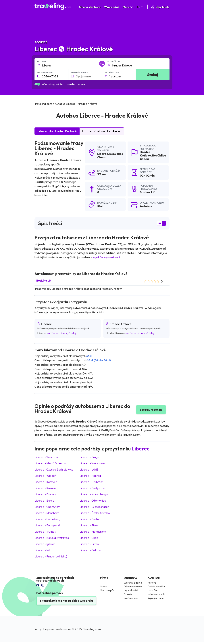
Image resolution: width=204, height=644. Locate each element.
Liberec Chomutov (47, 507)
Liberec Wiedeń (45, 476)
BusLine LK (44, 280)
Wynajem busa (156, 598)
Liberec (103, 154)
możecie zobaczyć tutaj (62, 333)
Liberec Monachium (93, 532)
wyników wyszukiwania (107, 257)
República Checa (110, 155)
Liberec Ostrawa (91, 550)
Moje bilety (160, 7)
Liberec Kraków (45, 488)
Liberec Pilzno (89, 544)
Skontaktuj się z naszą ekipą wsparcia (66, 601)
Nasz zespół (107, 590)
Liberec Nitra (43, 550)
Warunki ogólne (133, 583)
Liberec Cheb (89, 538)
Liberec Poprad (90, 476)
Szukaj (153, 75)
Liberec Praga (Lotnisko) (51, 556)
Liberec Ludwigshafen (94, 507)
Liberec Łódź (89, 469)
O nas (103, 586)
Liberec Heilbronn (92, 482)
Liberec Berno (44, 500)
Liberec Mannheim (47, 513)
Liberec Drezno (45, 494)
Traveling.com (92, 629)
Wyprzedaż (112, 7)
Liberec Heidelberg (47, 519)
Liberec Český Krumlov (95, 513)
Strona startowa (90, 7)
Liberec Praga (89, 457)
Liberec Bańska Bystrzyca (52, 538)
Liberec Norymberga (94, 494)
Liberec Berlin (89, 519)
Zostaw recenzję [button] (151, 410)
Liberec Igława (45, 544)
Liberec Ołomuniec (93, 500)
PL (140, 7)
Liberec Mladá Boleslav (50, 463)
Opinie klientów (157, 586)
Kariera (152, 583)
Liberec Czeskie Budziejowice (54, 469)
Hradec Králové (145, 154)
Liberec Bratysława (93, 488)
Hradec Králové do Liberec (102, 131)
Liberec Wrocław (46, 457)
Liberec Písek (89, 525)
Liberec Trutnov (45, 532)
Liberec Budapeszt (47, 525)
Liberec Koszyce (46, 482)
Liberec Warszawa (92, 463)
